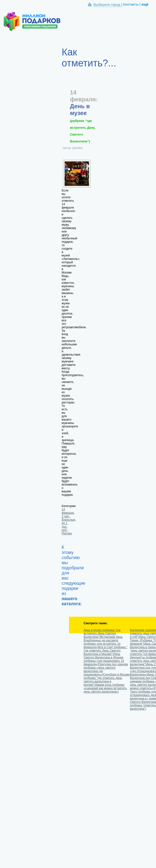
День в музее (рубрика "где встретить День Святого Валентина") (102, 634)
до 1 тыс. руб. (65, 527)
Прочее (67, 533)
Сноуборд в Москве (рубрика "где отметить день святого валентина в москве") (107, 680)
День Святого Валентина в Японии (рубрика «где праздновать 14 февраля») (104, 659)
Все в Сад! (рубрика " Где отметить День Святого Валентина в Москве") (106, 651)
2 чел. (66, 516)
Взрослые (68, 520)
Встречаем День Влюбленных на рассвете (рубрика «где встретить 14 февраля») (103, 642)
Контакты (131, 4)
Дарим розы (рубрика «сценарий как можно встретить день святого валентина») (105, 688)
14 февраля (68, 511)
